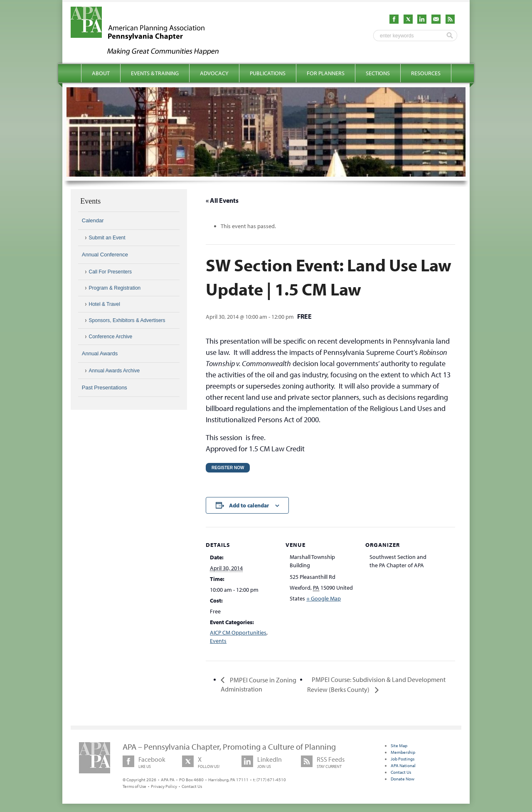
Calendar (93, 220)
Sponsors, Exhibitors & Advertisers (127, 320)
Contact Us (192, 786)
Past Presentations (105, 388)
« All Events (222, 200)
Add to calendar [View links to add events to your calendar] (249, 505)
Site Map (399, 746)
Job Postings (403, 759)
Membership (403, 752)
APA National (403, 765)
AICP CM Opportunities (238, 632)
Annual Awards (100, 353)
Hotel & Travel (105, 304)
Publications (268, 73)
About (101, 73)
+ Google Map (324, 598)
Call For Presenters (110, 272)
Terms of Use (134, 786)
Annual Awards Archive (115, 371)
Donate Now (403, 779)
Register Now (228, 468)
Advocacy (214, 73)
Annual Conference (105, 255)
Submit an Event (107, 238)
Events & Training (155, 73)
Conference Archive (111, 337)
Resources (426, 73)
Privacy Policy (164, 786)
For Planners (326, 73)
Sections (378, 73)
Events (218, 641)
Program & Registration (115, 288)
